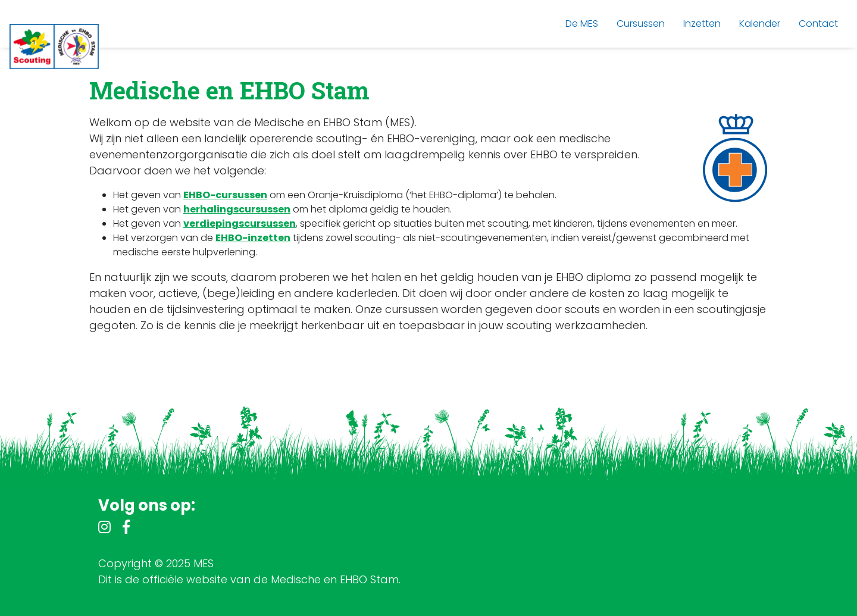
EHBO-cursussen (225, 195)
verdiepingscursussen (240, 223)
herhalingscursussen (237, 209)
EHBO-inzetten (253, 238)
